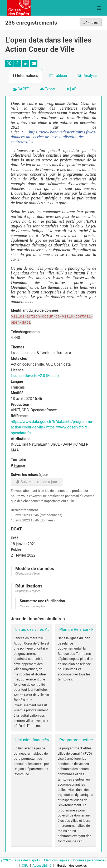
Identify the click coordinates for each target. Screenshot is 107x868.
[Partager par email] (34, 63)
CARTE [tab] (21, 89)
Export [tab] (48, 89)
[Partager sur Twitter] (9, 63)
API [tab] (72, 89)
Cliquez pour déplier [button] (28, 574)
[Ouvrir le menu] (99, 8)
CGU (26, 865)
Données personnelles (90, 860)
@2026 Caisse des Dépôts (21, 860)
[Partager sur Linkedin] (26, 63)
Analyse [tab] (88, 76)
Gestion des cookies (72, 865)
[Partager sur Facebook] (17, 63)
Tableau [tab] (58, 76)
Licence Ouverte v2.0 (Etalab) (35, 376)
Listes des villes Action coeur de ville (48, 629)
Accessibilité (42, 865)
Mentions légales (57, 860)
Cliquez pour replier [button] (28, 591)
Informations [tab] (25, 76)
